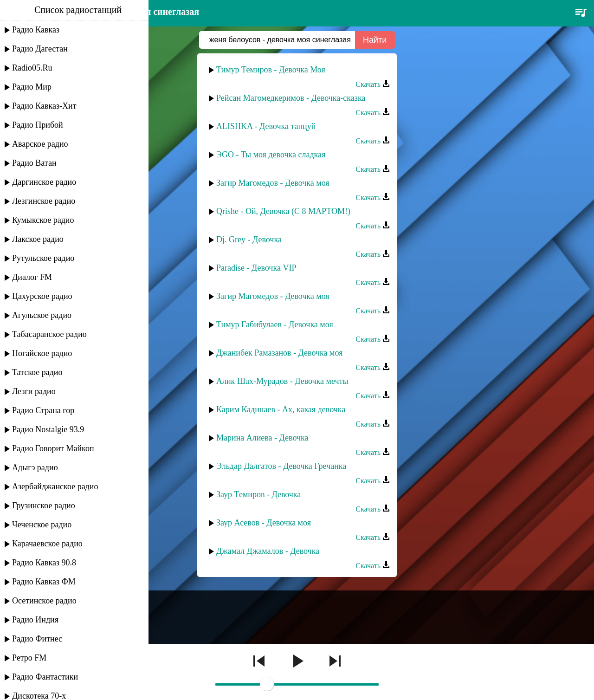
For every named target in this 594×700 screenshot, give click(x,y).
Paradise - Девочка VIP (256, 268)
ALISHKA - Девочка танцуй (266, 126)
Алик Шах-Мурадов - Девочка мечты (282, 381)
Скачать (373, 84)
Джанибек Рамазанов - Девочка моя (279, 353)
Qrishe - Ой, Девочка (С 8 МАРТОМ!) (283, 211)
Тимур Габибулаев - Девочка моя (275, 324)
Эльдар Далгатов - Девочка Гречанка (281, 466)
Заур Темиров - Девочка (258, 494)
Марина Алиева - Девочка (262, 438)
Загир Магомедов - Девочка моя (273, 183)
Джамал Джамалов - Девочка (268, 551)
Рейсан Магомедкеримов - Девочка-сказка (291, 98)
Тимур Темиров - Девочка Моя (271, 70)
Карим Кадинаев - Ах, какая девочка (281, 409)
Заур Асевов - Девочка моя (264, 523)
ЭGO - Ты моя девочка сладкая (271, 155)
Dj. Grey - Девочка (249, 240)
